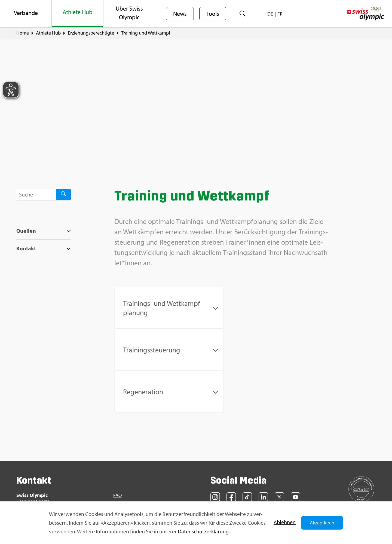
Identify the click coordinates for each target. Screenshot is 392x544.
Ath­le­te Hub (48, 33)
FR (280, 14)
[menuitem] (26, 14)
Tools (213, 14)
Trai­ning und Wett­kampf (146, 33)
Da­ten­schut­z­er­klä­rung (203, 531)
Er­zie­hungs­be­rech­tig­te (91, 33)
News (180, 14)
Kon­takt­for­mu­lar (45, 492)
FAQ (117, 454)
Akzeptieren (322, 523)
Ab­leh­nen (285, 522)
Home (23, 33)
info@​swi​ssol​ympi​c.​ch (50, 483)
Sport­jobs (123, 463)
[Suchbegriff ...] (36, 195)
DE (270, 14)
